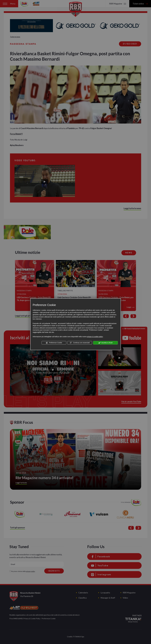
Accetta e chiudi (105, 343)
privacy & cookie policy (95, 337)
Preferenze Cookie (54, 343)
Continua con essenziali (80, 343)
